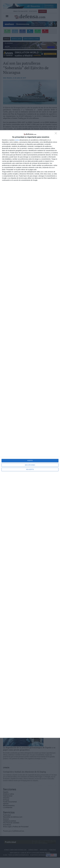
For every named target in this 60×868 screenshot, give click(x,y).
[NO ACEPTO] (56, 134)
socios (17, 140)
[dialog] (30, 434)
